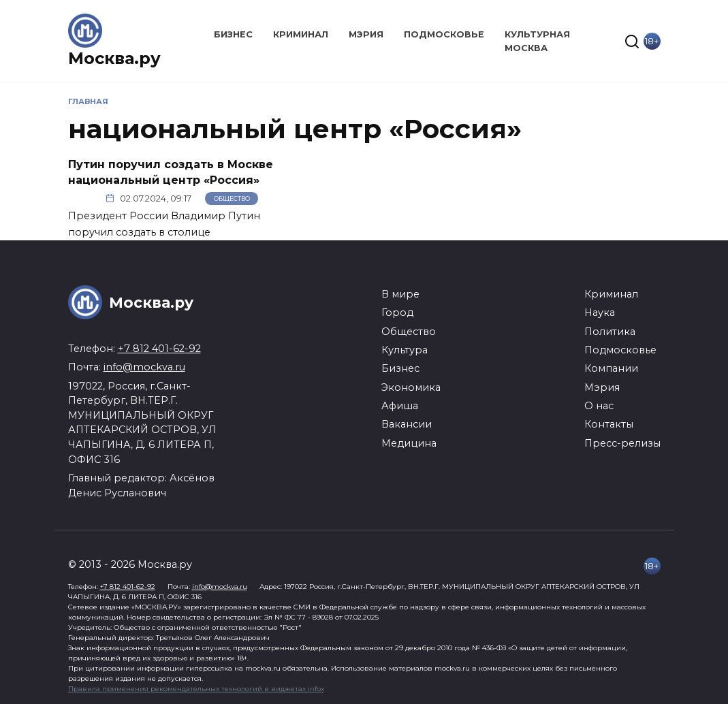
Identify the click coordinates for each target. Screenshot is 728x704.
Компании (611, 368)
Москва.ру (114, 58)
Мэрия (366, 34)
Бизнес (233, 34)
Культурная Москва (537, 41)
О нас (599, 406)
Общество (232, 198)
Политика (610, 332)
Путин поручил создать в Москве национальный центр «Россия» (171, 172)
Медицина (409, 443)
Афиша (400, 406)
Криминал (301, 34)
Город (397, 313)
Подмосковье (444, 34)
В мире (400, 294)
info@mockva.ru (144, 367)
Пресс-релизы (622, 443)
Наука (600, 313)
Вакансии (407, 424)
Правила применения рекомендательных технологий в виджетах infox (196, 689)
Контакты (609, 424)
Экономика (411, 387)
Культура (405, 350)
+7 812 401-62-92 (159, 349)
